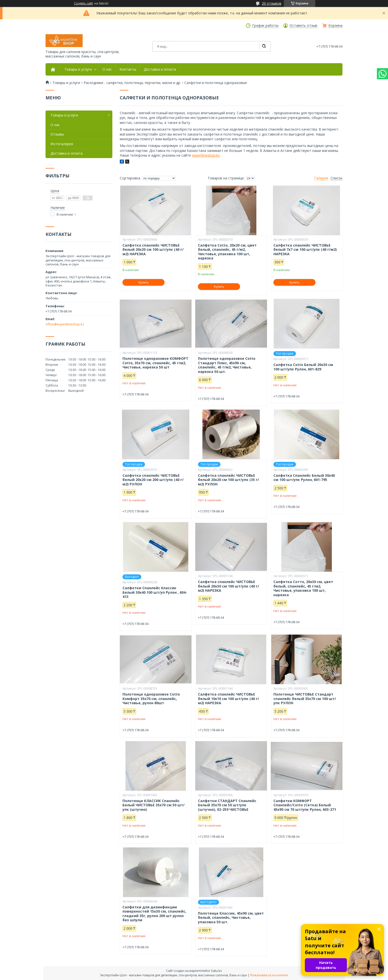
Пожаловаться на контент (269, 975)
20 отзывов (272, 3)
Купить (144, 282)
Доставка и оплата (160, 69)
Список (337, 178)
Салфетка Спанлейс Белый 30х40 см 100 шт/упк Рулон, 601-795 (304, 478)
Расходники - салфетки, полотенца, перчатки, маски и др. (132, 83)
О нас (107, 69)
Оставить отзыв (303, 26)
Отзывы (57, 134)
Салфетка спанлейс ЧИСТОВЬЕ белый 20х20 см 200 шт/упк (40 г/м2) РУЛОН (153, 480)
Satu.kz (216, 971)
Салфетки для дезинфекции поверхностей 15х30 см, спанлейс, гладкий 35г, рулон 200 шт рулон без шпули (154, 914)
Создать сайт (84, 3)
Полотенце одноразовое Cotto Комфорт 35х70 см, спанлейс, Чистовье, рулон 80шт (151, 699)
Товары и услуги (78, 69)
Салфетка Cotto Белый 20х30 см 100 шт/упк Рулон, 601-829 (303, 367)
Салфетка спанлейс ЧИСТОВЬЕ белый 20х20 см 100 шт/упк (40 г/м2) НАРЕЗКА (153, 250)
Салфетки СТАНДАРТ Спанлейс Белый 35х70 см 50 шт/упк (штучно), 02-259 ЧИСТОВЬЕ (227, 805)
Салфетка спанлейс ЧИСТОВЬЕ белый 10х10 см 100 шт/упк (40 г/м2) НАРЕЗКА (229, 699)
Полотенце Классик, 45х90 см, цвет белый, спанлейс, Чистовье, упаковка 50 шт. (231, 918)
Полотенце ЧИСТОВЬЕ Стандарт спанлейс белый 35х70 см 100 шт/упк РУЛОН (305, 699)
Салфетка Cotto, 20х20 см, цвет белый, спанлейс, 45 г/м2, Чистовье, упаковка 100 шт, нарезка (227, 252)
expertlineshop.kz (206, 155)
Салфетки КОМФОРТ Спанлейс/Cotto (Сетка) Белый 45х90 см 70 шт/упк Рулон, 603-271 (305, 805)
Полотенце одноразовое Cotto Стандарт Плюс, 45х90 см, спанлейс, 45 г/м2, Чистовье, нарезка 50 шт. (227, 365)
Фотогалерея (62, 144)
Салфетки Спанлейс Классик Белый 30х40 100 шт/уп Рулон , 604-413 (155, 592)
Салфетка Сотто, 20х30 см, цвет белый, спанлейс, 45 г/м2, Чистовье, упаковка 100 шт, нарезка (303, 588)
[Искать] (264, 46)
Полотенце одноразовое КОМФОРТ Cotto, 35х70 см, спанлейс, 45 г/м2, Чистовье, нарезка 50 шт (155, 363)
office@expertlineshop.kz (65, 324)
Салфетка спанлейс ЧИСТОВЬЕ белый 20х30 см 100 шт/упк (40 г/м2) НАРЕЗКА (229, 586)
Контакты (128, 69)
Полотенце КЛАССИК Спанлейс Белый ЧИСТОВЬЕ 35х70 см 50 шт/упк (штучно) (154, 805)
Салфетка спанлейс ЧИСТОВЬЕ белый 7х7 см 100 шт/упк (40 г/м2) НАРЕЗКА (305, 250)
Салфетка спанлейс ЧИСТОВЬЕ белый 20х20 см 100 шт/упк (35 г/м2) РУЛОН (229, 480)
